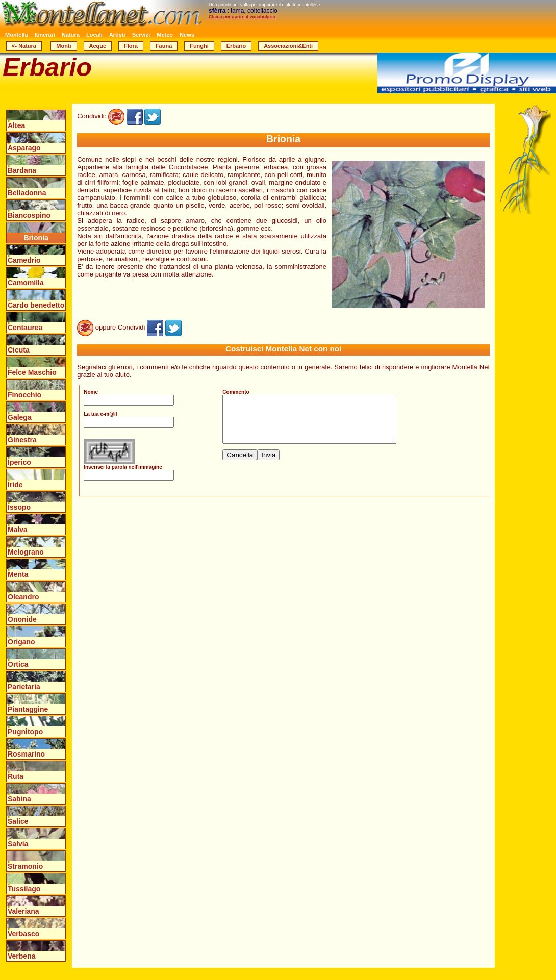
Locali (94, 35)
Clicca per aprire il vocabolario (242, 17)
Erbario (236, 46)
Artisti (117, 35)
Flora (131, 46)
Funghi (199, 46)
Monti (64, 46)
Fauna (164, 46)
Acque (98, 46)
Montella (17, 35)
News (187, 35)
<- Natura (24, 46)
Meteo (165, 35)
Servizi (141, 35)
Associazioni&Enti (288, 46)
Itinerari (45, 35)
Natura (71, 35)
